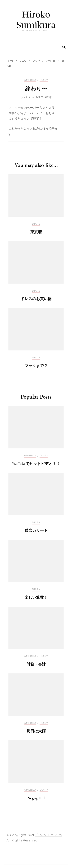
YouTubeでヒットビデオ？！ (36, 464)
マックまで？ (36, 366)
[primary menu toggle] (9, 48)
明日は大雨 (36, 731)
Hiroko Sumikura (36, 20)
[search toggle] (64, 47)
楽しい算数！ (36, 598)
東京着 (36, 232)
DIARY (44, 80)
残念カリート (36, 531)
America (30, 80)
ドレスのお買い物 (36, 299)
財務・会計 (36, 664)
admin (27, 97)
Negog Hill (36, 798)
